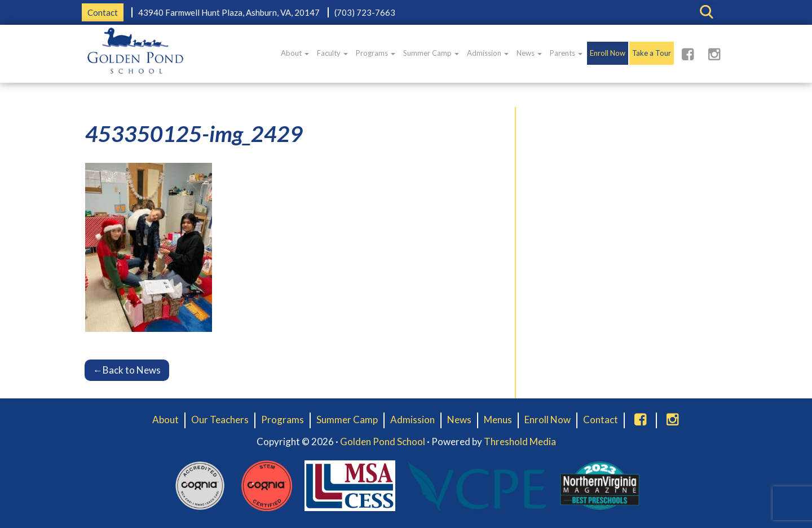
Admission (488, 53)
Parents (566, 53)
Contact (103, 12)
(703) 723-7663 (365, 12)
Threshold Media (520, 442)
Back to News (127, 370)
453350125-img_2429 (194, 134)
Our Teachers (220, 420)
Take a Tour (652, 53)
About (295, 53)
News (529, 53)
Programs (376, 53)
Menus (498, 420)
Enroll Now (608, 53)
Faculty (332, 53)
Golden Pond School (383, 442)
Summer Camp (431, 53)
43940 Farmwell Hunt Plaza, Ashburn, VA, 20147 (229, 12)
